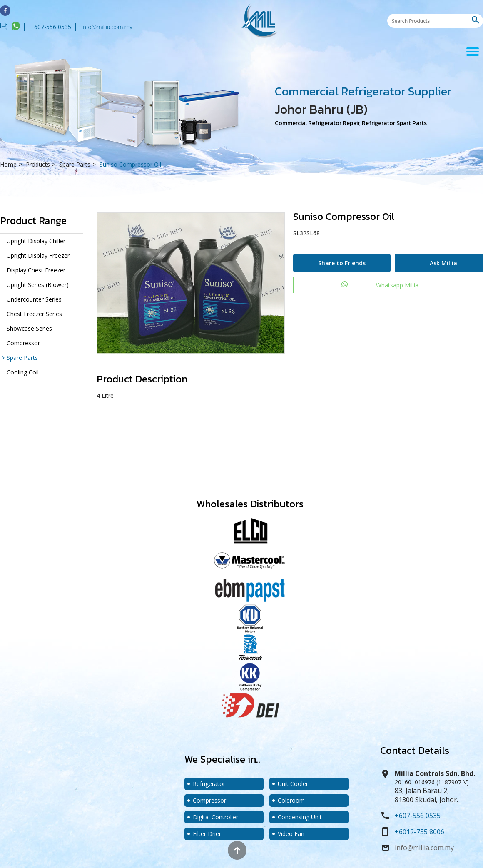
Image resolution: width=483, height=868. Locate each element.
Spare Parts (78, 164)
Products (42, 164)
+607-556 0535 (418, 816)
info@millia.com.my (107, 27)
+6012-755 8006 (420, 832)
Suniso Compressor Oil (130, 164)
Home (12, 164)
